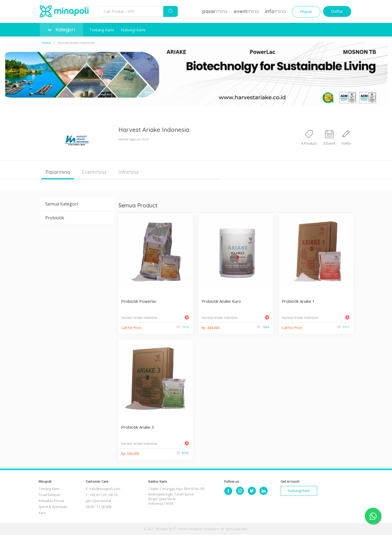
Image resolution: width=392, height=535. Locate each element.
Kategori (61, 30)
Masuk (306, 12)
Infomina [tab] (128, 172)
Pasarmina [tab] (58, 172)
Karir (42, 513)
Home (47, 43)
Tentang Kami (102, 30)
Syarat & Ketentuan (53, 507)
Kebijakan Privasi (51, 501)
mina (215, 11)
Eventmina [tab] (94, 172)
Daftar (337, 11)
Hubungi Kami (133, 30)
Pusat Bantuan (50, 495)
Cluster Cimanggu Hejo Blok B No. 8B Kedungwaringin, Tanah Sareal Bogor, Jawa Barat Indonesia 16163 (177, 496)
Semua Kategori (62, 204)
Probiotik (55, 218)
